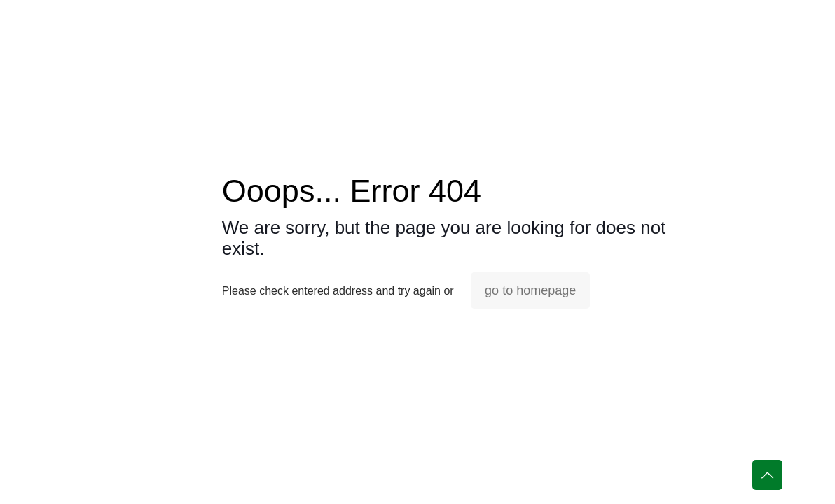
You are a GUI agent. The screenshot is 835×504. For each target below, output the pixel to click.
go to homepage (530, 290)
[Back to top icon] (767, 475)
